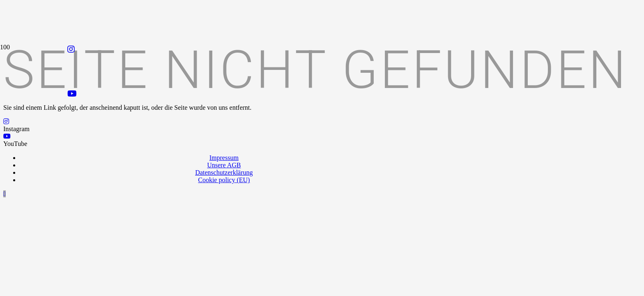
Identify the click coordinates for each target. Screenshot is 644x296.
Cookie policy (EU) (224, 180)
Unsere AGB (224, 165)
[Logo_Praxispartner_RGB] (238, 130)
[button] (5, 194)
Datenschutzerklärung (224, 172)
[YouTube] (72, 94)
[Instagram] (71, 49)
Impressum (224, 158)
